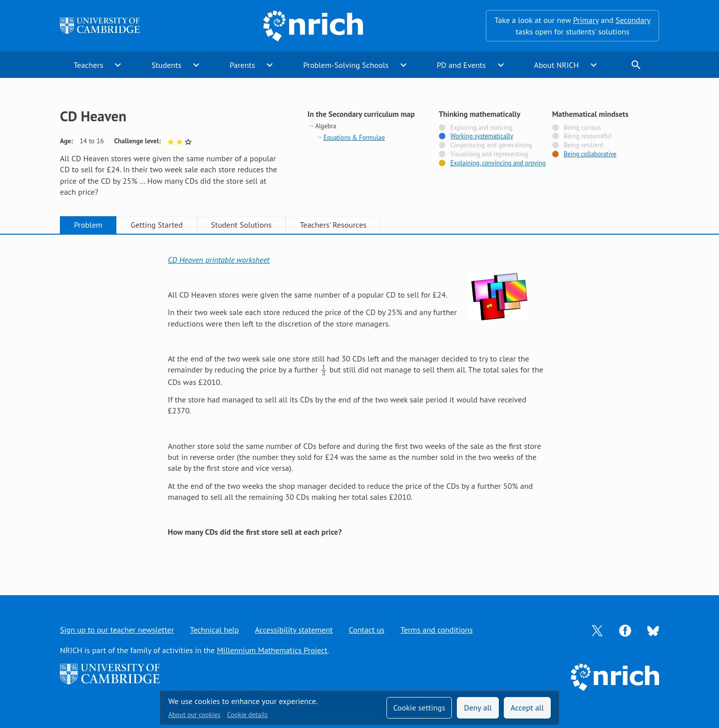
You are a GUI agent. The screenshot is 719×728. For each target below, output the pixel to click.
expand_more (118, 65)
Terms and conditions (437, 630)
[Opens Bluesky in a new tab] (653, 630)
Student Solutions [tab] (241, 225)
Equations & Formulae (354, 138)
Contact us (366, 630)
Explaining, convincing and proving (498, 163)
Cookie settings (419, 708)
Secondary (633, 20)
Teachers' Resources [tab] (333, 225)
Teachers (88, 65)
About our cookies (194, 715)
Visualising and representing (489, 154)
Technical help (214, 630)
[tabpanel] (359, 405)
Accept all (528, 708)
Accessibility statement (294, 630)
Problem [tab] (88, 225)
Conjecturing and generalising (491, 145)
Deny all (478, 708)
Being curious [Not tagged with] (582, 128)
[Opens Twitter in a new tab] (597, 630)
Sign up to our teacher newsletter (117, 630)
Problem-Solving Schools (346, 65)
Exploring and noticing (481, 128)
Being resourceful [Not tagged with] (588, 136)
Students (166, 65)
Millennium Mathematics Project (272, 650)
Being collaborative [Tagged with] (590, 154)
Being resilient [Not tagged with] (583, 145)
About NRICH (557, 65)
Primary (586, 20)
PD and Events (461, 65)
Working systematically (482, 136)
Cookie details (247, 715)
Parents (242, 65)
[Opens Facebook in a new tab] (625, 630)
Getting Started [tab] (156, 225)
